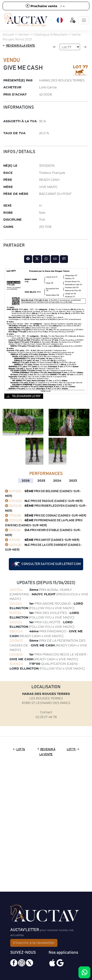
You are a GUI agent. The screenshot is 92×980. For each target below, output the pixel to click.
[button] (60, 20)
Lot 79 (73, 749)
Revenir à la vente (19, 46)
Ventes (24, 34)
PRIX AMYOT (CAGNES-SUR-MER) (42, 540)
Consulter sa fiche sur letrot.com (46, 564)
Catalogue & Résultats (50, 34)
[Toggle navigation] (84, 20)
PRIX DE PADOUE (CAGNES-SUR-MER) (44, 501)
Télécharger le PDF (24, 396)
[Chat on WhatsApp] (84, 972)
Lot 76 (19, 749)
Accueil (8, 34)
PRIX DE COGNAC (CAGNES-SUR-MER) (46, 516)
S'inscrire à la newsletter (34, 943)
